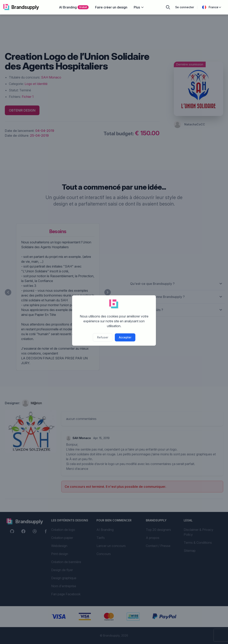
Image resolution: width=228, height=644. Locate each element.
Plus (139, 7)
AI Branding (74, 7)
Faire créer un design (111, 7)
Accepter (125, 337)
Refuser (103, 337)
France (212, 7)
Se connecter (185, 7)
